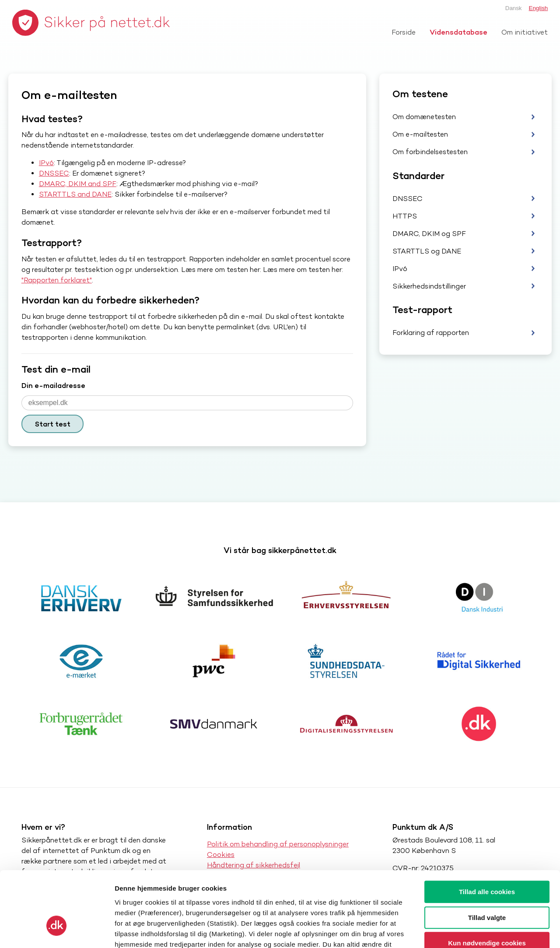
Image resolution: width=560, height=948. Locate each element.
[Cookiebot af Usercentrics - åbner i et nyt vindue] (57, 931)
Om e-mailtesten (420, 134)
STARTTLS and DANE (75, 194)
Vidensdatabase (458, 32)
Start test (53, 424)
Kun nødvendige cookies (487, 883)
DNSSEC (54, 173)
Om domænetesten (424, 117)
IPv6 (46, 163)
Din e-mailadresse (53, 386)
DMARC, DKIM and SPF (78, 184)
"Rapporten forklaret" (57, 280)
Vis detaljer (455, 931)
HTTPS (405, 216)
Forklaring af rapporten (431, 333)
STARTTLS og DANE (427, 251)
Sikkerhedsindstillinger (429, 286)
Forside (404, 32)
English (539, 8)
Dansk (514, 8)
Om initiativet (525, 32)
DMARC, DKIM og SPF (429, 234)
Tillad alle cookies (487, 832)
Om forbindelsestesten (430, 152)
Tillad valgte (487, 858)
